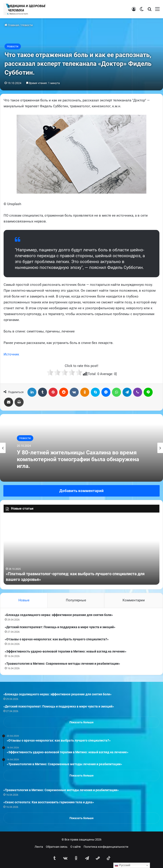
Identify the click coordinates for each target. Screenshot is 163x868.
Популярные (76, 600)
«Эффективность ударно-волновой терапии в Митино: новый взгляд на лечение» (66, 651)
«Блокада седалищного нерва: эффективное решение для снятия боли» (59, 615)
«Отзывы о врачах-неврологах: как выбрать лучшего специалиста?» (57, 639)
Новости (27, 25)
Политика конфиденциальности (106, 847)
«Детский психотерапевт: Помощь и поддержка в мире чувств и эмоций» (60, 627)
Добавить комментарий (81, 491)
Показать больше (81, 722)
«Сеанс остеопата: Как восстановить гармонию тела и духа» (49, 802)
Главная (12, 25)
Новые (24, 600)
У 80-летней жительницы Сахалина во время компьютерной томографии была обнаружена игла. (78, 459)
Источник (11, 354)
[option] (81, 448)
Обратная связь (57, 847)
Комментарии (134, 600)
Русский (122, 865)
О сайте (76, 847)
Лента (39, 847)
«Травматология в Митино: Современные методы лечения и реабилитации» (62, 664)
